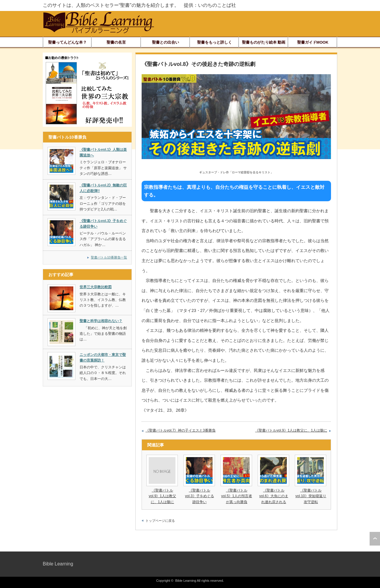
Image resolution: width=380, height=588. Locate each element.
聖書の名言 (116, 42)
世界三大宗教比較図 (96, 287)
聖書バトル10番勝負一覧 (109, 257)
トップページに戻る (160, 521)
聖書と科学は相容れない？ (101, 321)
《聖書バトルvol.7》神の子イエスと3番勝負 (180, 430)
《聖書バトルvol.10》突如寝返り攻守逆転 (311, 496)
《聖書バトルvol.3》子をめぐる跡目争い (199, 496)
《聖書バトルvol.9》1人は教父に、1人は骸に (291, 430)
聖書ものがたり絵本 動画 (264, 42)
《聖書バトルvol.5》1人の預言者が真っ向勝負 (237, 496)
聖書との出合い (166, 42)
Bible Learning (58, 564)
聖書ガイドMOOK (313, 42)
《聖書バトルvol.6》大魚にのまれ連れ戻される (274, 496)
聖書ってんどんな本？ (67, 42)
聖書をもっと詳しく (214, 42)
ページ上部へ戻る (375, 539)
